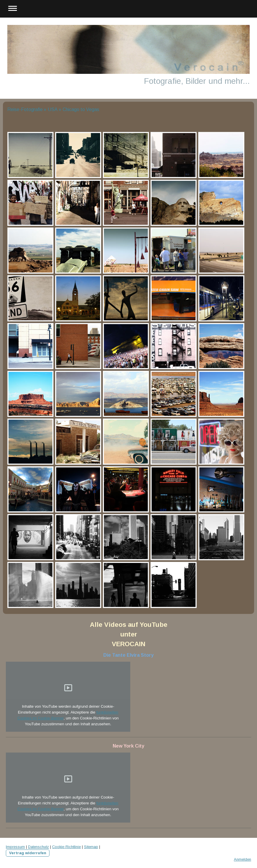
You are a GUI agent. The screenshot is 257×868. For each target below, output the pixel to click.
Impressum (15, 847)
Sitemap (91, 847)
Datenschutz (38, 847)
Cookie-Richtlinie (66, 847)
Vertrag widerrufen (28, 853)
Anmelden (243, 859)
